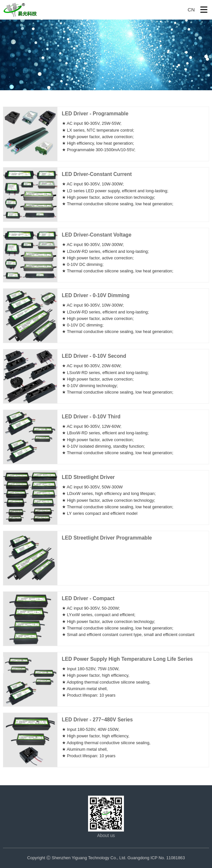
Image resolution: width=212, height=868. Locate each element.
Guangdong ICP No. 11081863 (156, 858)
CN (191, 10)
